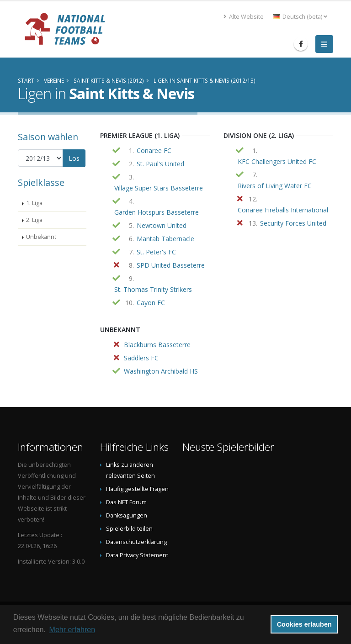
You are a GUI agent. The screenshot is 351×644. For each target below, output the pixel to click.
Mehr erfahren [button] (72, 630)
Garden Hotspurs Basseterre (157, 212)
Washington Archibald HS (161, 371)
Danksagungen (127, 515)
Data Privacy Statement (137, 555)
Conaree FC (154, 150)
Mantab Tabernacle (165, 239)
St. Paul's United (160, 164)
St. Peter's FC (156, 252)
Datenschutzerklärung (136, 542)
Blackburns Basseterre (157, 345)
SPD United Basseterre (171, 265)
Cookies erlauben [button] (304, 624)
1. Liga (34, 203)
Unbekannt (41, 237)
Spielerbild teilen (129, 529)
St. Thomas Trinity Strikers (153, 289)
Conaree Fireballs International (283, 210)
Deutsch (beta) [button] (300, 17)
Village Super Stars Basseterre (159, 188)
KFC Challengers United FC (277, 161)
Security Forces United (293, 223)
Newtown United (162, 225)
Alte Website (244, 17)
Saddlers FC (141, 358)
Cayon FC (151, 303)
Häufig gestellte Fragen (137, 489)
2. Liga (34, 220)
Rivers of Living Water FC (275, 186)
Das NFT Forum (126, 502)
